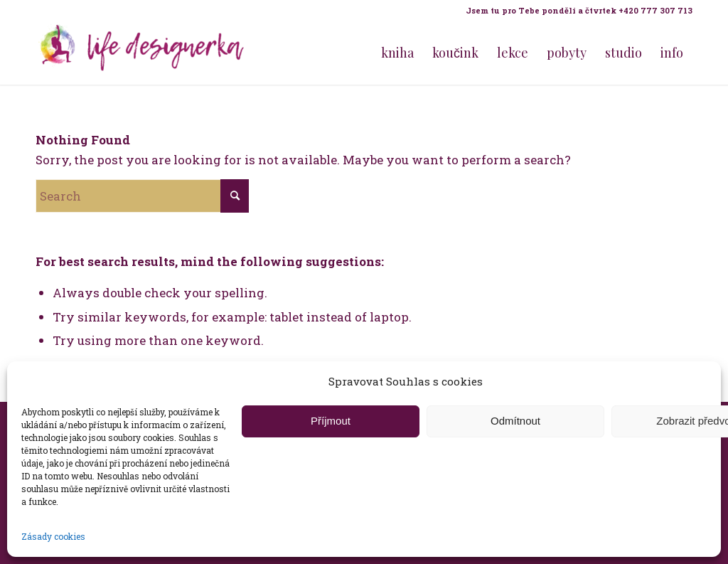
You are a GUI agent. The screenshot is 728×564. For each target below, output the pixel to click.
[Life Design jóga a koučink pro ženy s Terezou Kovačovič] (142, 53)
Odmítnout (515, 421)
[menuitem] (576, 11)
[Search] (142, 196)
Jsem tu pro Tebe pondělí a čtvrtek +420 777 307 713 (579, 10)
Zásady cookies (53, 536)
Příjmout (331, 421)
